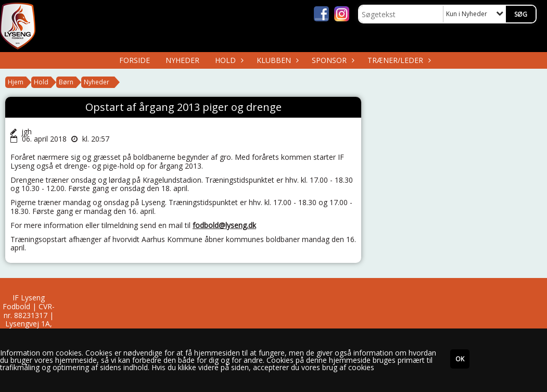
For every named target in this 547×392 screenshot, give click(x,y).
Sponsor (332, 60)
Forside (135, 60)
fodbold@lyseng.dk (224, 225)
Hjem (16, 82)
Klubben (276, 60)
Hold (228, 60)
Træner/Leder (398, 60)
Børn (66, 82)
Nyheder (182, 60)
